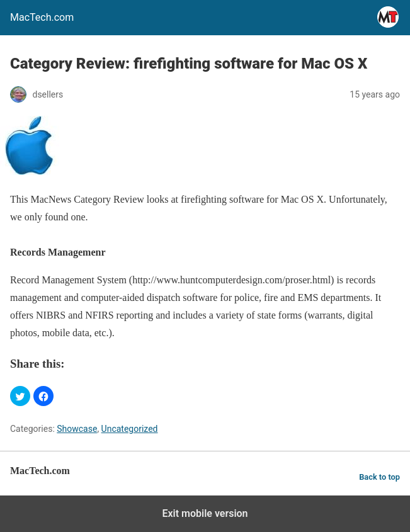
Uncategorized (130, 429)
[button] (20, 396)
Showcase (77, 429)
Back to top (379, 477)
